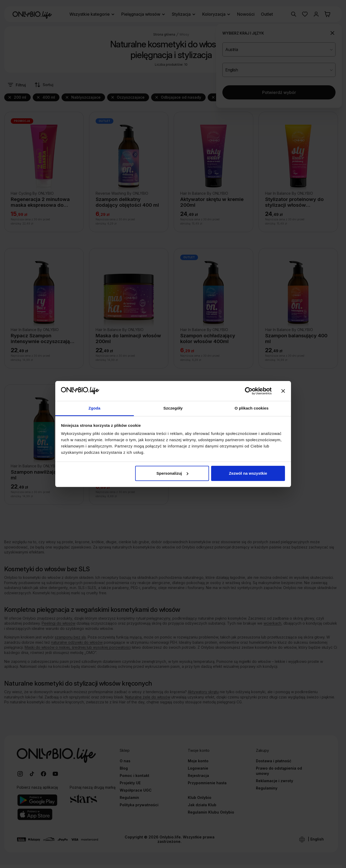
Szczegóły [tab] (173, 408)
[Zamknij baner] (283, 391)
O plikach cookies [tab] (252, 408)
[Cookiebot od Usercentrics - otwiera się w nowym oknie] (249, 391)
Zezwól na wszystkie (248, 473)
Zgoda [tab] (95, 408)
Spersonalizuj (172, 473)
